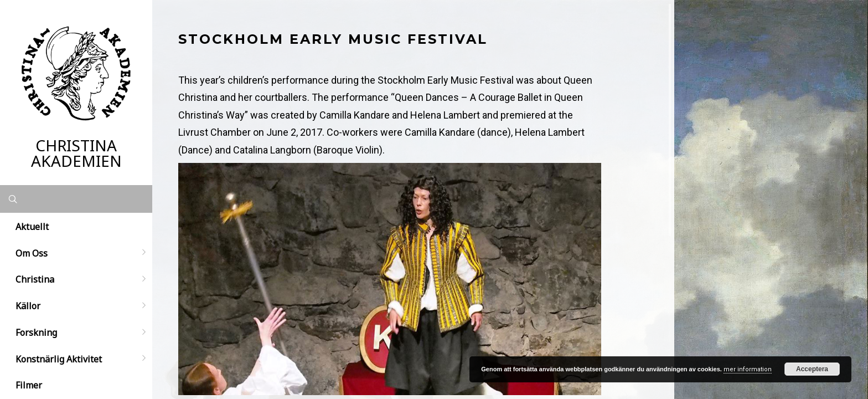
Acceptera (812, 369)
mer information (748, 369)
